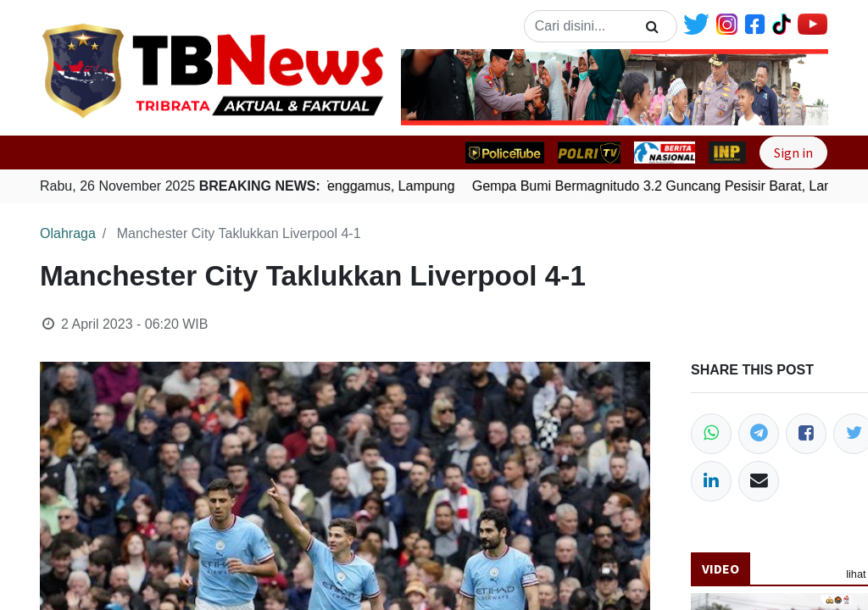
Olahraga (68, 233)
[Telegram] (759, 434)
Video (721, 568)
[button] (433, 87)
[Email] (759, 481)
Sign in (793, 152)
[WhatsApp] (711, 434)
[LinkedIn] (711, 481)
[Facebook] (806, 434)
